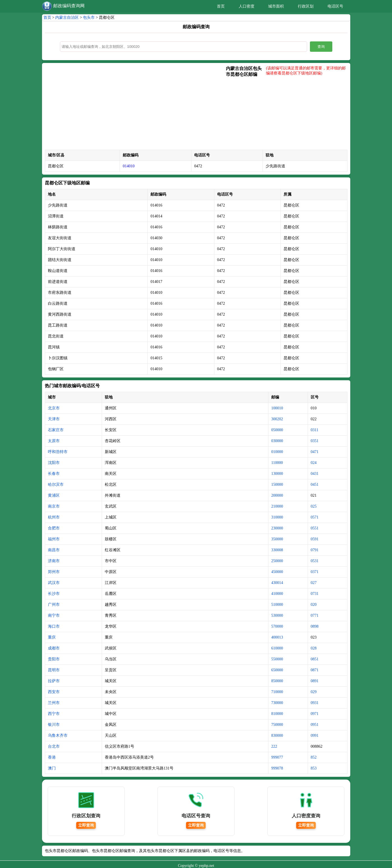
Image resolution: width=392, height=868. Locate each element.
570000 (277, 626)
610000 (277, 648)
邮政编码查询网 (69, 6)
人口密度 (247, 6)
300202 (277, 419)
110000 (277, 463)
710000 (277, 692)
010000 (277, 452)
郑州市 (54, 572)
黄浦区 (54, 495)
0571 (315, 517)
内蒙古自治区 (67, 17)
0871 (315, 670)
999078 (277, 768)
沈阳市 (54, 463)
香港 (52, 757)
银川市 (54, 725)
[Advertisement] (135, 108)
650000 (277, 670)
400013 (277, 637)
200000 (277, 495)
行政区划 (306, 6)
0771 (315, 615)
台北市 (54, 746)
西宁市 (54, 714)
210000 (277, 506)
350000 (277, 539)
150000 (277, 485)
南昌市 (54, 550)
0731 (315, 594)
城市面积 (276, 6)
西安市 (54, 692)
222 (274, 746)
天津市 (54, 419)
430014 (277, 583)
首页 (221, 6)
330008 (277, 550)
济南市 (54, 561)
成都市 (54, 648)
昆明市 (54, 670)
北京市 (54, 408)
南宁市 (54, 615)
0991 (315, 736)
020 (314, 605)
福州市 (54, 539)
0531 (315, 561)
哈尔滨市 (56, 485)
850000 (277, 681)
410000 (277, 594)
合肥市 (54, 528)
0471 (315, 452)
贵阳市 (54, 659)
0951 (315, 725)
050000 (277, 430)
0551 (315, 528)
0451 (315, 485)
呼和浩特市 (58, 452)
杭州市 (54, 517)
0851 (315, 659)
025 (314, 506)
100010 (277, 408)
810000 (277, 714)
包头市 (89, 17)
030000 (277, 441)
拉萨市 (54, 681)
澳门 (52, 768)
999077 (277, 757)
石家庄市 (56, 430)
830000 (277, 736)
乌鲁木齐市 (58, 736)
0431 (315, 474)
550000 (277, 659)
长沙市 (54, 594)
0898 (315, 626)
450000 (277, 572)
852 (314, 757)
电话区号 (335, 6)
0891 (315, 681)
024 (314, 463)
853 (314, 768)
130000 (277, 474)
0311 (315, 430)
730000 (277, 703)
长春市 (54, 474)
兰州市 (54, 703)
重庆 (52, 637)
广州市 (54, 605)
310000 (277, 517)
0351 (315, 441)
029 (314, 692)
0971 (315, 714)
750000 (277, 725)
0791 (315, 550)
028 (314, 648)
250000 (277, 561)
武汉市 (54, 583)
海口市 (54, 626)
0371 (315, 572)
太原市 (54, 441)
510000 (277, 605)
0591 (315, 539)
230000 (277, 528)
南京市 (54, 506)
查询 (321, 47)
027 (314, 583)
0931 (315, 703)
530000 (277, 615)
